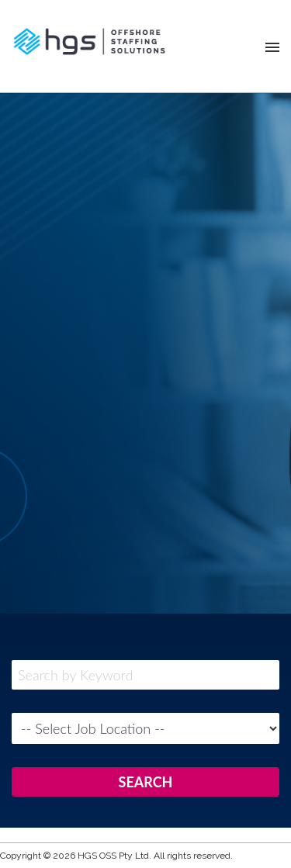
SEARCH (146, 782)
